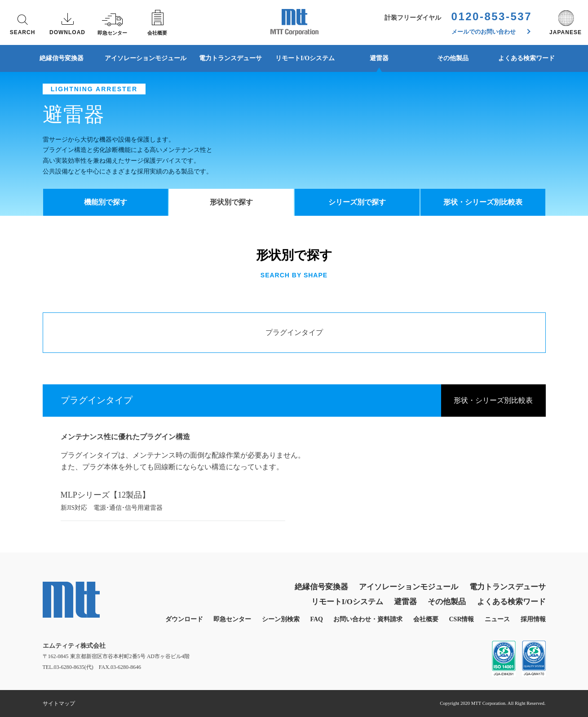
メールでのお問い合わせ (491, 32)
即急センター (232, 619)
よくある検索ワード (526, 58)
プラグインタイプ (294, 332)
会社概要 (426, 619)
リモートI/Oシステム (305, 58)
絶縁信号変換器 (62, 58)
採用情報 (533, 619)
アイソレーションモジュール (146, 58)
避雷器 (379, 58)
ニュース (497, 619)
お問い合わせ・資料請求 (368, 619)
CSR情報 (461, 619)
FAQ (316, 619)
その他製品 (453, 58)
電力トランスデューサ (230, 58)
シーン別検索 (281, 619)
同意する (501, 690)
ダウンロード (184, 619)
